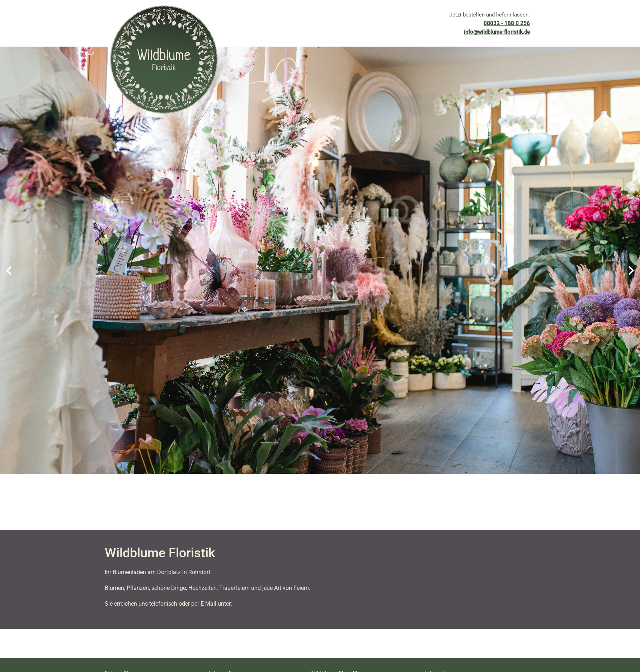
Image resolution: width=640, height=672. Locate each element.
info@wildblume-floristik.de (497, 32)
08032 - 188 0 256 (507, 23)
